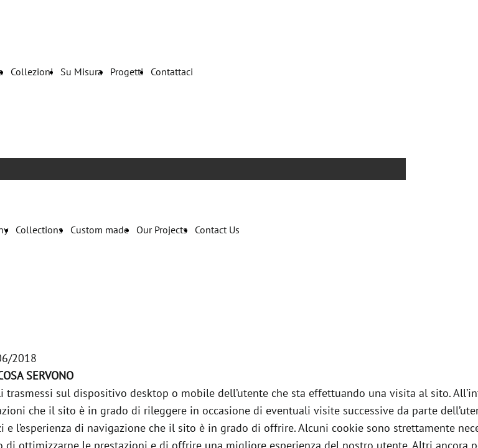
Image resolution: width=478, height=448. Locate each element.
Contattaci (172, 72)
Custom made (100, 230)
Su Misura (82, 72)
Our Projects (162, 230)
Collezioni (32, 72)
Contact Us (217, 230)
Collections (39, 230)
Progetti (127, 72)
